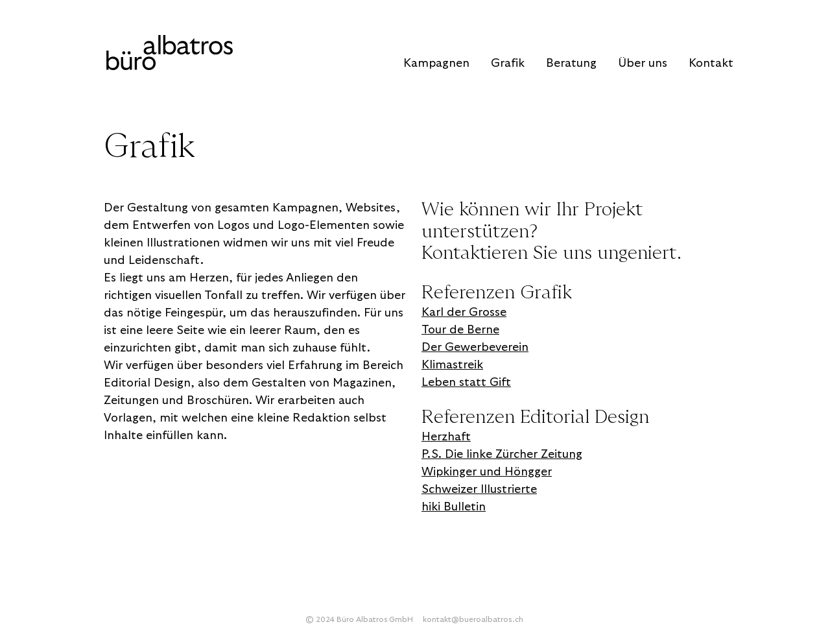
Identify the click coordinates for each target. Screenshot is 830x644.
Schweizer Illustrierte (479, 489)
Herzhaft (446, 437)
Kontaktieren (475, 253)
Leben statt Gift (466, 382)
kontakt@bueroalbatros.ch (473, 619)
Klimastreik (452, 365)
